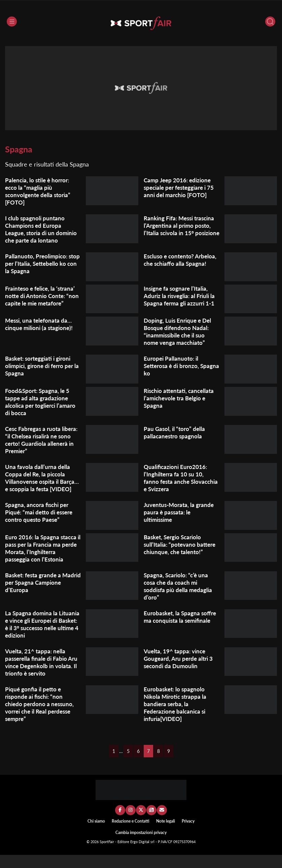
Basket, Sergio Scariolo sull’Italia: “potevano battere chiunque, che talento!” (181, 557)
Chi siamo (96, 834)
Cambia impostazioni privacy (141, 846)
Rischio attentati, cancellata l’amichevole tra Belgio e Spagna (181, 404)
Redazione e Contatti (131, 834)
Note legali (166, 834)
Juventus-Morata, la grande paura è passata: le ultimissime (181, 525)
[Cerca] (270, 22)
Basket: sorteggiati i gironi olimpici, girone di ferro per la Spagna (42, 372)
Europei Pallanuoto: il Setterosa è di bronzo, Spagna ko (173, 372)
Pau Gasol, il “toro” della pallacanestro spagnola (175, 438)
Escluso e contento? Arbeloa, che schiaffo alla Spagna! (177, 263)
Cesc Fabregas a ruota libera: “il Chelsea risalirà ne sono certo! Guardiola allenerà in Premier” (42, 445)
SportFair (107, 855)
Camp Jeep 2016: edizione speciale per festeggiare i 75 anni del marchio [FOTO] (182, 187)
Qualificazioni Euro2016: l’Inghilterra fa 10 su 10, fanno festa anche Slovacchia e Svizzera (177, 483)
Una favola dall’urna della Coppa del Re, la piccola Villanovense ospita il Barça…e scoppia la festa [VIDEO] (38, 487)
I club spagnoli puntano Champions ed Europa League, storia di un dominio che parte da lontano (43, 229)
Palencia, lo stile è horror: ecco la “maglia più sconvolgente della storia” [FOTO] (40, 191)
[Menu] (12, 22)
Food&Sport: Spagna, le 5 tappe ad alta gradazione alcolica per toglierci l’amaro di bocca (43, 407)
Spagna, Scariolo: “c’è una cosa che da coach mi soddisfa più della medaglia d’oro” (179, 599)
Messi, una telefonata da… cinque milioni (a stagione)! (41, 330)
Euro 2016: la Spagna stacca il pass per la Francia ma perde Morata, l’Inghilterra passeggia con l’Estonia (42, 561)
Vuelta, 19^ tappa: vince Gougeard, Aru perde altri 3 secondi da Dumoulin (180, 672)
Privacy (188, 834)
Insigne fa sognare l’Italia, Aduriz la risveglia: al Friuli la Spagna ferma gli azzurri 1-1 (182, 296)
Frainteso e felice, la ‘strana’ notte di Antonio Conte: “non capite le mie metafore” (42, 299)
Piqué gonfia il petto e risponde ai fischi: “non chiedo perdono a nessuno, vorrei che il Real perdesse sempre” (41, 717)
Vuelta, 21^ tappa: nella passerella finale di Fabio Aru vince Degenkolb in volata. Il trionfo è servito (39, 675)
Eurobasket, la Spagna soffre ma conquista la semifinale (182, 630)
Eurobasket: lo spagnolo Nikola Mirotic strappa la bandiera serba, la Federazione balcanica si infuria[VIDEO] (177, 717)
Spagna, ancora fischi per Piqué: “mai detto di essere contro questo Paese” (41, 525)
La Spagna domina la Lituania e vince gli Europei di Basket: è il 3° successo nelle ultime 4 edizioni (41, 637)
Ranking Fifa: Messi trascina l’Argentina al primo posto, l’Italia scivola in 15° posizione (182, 229)
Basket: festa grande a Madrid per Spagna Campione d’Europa (35, 595)
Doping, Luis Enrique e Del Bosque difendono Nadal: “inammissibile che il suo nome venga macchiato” (179, 337)
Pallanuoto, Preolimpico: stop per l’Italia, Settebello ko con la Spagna (40, 263)
